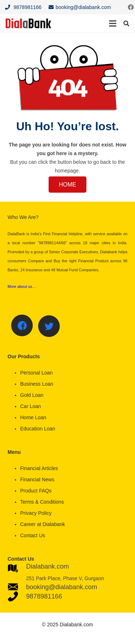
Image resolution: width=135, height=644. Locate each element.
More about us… (22, 286)
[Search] (127, 23)
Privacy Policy (36, 513)
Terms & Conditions (42, 502)
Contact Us (33, 535)
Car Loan (31, 406)
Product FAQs (36, 491)
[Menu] (112, 23)
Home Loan (33, 417)
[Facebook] (22, 325)
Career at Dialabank (43, 524)
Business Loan (37, 384)
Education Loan (38, 429)
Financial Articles (39, 468)
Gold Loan (32, 395)
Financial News (37, 479)
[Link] (28, 23)
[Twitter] (49, 326)
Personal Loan (36, 373)
